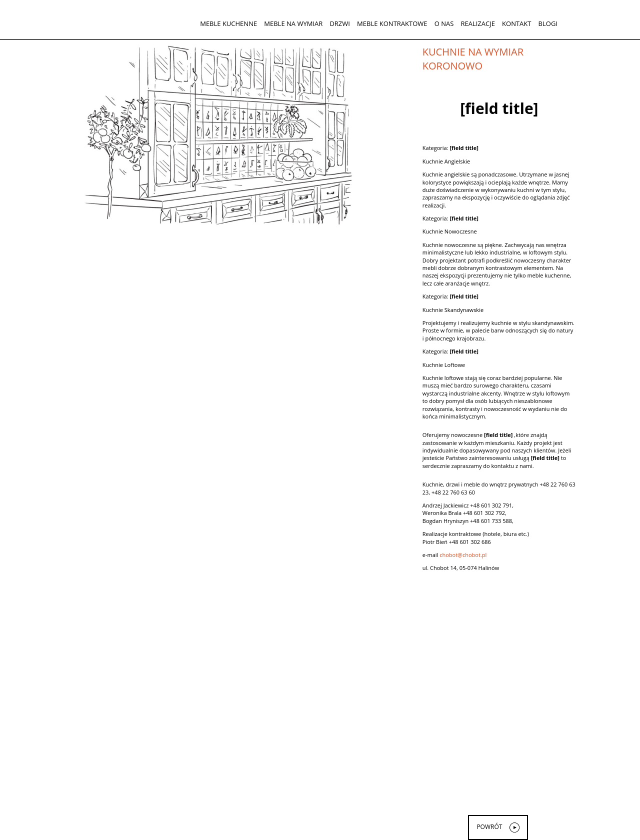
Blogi (548, 23)
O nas (444, 23)
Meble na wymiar (293, 23)
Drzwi (340, 23)
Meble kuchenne (228, 23)
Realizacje (477, 23)
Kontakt (516, 23)
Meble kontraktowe (392, 23)
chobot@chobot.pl (463, 555)
